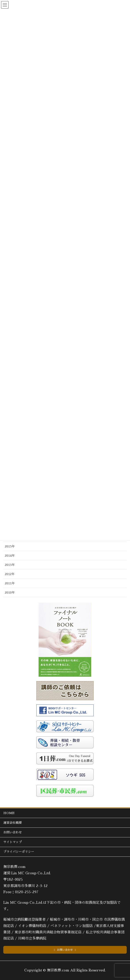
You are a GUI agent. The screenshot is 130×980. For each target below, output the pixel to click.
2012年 (10, 574)
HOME (9, 813)
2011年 (10, 583)
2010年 (10, 593)
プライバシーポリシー (19, 852)
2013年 (10, 565)
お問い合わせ (13, 832)
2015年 (10, 546)
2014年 (10, 556)
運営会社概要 (13, 823)
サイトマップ (13, 842)
